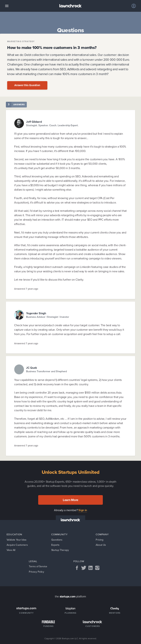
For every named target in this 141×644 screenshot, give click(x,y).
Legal (33, 561)
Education (14, 534)
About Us (101, 545)
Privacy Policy (36, 572)
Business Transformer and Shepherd (46, 371)
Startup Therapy (60, 550)
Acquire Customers (17, 545)
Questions (57, 540)
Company (102, 534)
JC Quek (32, 368)
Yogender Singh (36, 313)
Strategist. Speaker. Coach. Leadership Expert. (52, 125)
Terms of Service (38, 566)
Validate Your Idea (17, 540)
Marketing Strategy (21, 42)
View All (11, 550)
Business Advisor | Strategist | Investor (48, 317)
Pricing (99, 540)
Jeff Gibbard (34, 122)
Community (59, 534)
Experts (55, 545)
